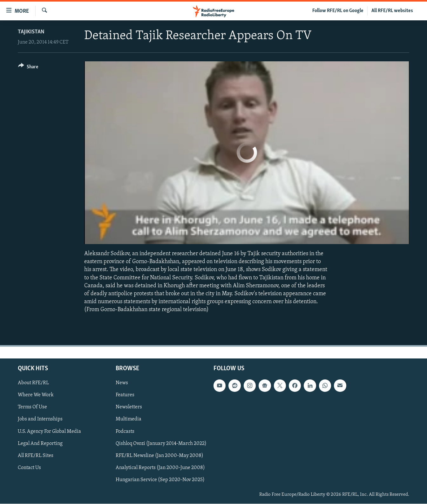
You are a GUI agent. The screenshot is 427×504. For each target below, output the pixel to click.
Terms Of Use (32, 407)
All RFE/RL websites (392, 11)
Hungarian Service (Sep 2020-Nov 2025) (160, 480)
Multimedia (129, 419)
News (122, 383)
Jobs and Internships (40, 419)
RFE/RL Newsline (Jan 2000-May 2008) (159, 456)
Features (125, 395)
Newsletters (129, 407)
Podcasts (125, 432)
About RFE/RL (33, 383)
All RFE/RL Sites (36, 456)
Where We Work (36, 395)
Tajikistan (31, 32)
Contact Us (29, 468)
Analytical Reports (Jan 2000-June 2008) (160, 468)
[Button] (28, 68)
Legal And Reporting (40, 444)
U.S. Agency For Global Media (49, 432)
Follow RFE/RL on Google (338, 11)
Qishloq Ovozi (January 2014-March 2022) (161, 444)
